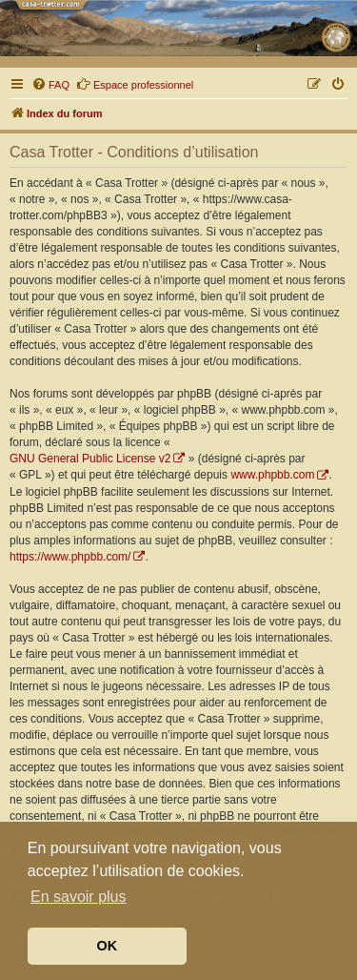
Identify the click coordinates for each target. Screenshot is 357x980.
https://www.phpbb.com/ (70, 557)
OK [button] (108, 946)
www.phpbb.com (272, 475)
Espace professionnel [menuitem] (135, 84)
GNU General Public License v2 (90, 459)
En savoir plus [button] (79, 897)
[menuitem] (50, 85)
